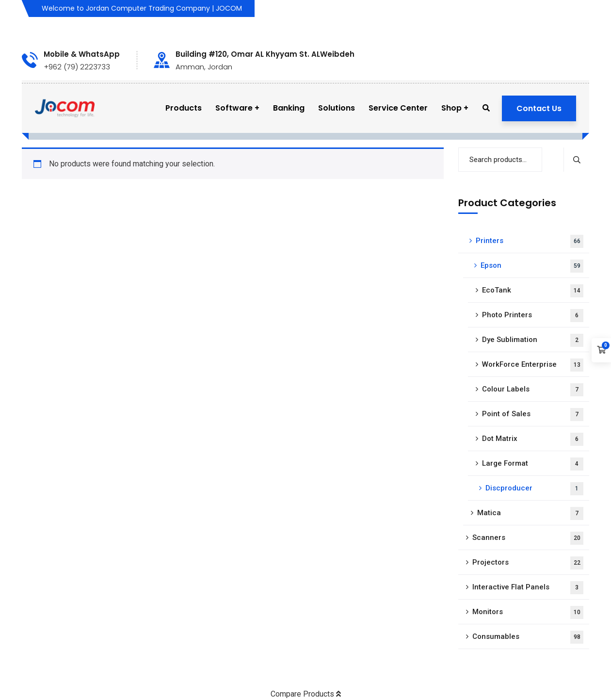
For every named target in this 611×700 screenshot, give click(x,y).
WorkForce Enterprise (533, 365)
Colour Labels (533, 390)
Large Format (533, 464)
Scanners (528, 538)
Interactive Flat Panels (528, 588)
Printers (530, 241)
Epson (532, 266)
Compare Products (306, 694)
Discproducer (534, 489)
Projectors (528, 563)
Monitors (528, 612)
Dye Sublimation (533, 340)
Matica (530, 513)
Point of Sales (533, 415)
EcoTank (533, 291)
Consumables (528, 637)
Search (576, 160)
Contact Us (539, 108)
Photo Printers (533, 316)
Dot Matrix (533, 439)
